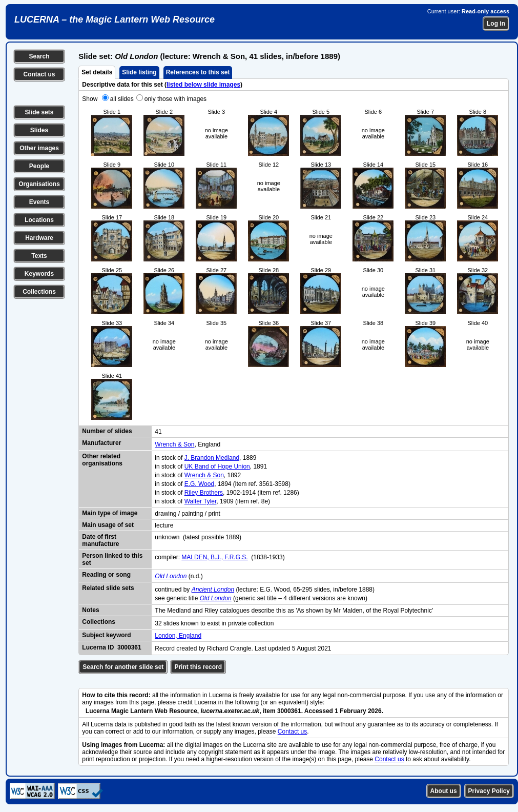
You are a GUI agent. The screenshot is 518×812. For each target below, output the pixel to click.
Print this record (198, 667)
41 (158, 432)
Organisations (39, 184)
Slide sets (39, 112)
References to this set (198, 72)
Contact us (39, 74)
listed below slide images (203, 85)
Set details (97, 72)
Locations (39, 220)
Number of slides (107, 431)
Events (39, 202)
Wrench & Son (174, 444)
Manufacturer (101, 443)
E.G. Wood (199, 484)
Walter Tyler (201, 501)
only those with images (175, 99)
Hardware (39, 238)
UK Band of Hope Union (217, 466)
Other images (39, 148)
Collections (39, 292)
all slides (122, 99)
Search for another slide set (123, 667)
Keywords (39, 274)
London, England (178, 636)
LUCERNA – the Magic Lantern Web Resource (115, 19)
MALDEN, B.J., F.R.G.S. (214, 557)
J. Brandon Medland (212, 458)
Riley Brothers (204, 493)
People (39, 166)
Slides (39, 130)
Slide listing (139, 72)
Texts (39, 256)
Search (39, 56)
